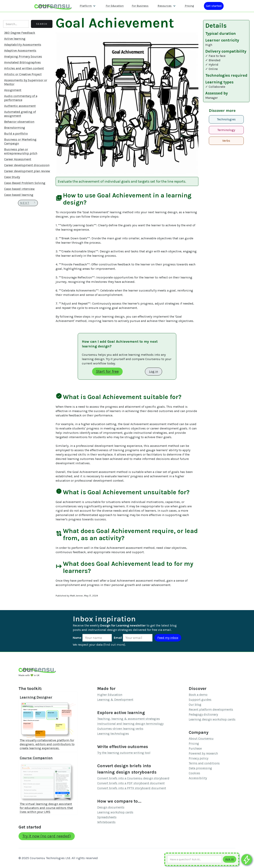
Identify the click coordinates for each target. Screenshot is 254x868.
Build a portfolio (16, 134)
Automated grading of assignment (20, 114)
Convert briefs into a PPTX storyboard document (132, 788)
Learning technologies (113, 734)
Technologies (226, 119)
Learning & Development (115, 700)
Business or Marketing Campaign (20, 141)
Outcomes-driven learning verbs (120, 729)
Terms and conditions (204, 763)
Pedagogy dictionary (203, 714)
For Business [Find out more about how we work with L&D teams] (140, 6)
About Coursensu (201, 738)
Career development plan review (27, 171)
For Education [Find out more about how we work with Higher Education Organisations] (115, 6)
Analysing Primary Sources (23, 56)
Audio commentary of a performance (21, 98)
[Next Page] (28, 203)
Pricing (194, 743)
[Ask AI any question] (195, 859)
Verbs (226, 141)
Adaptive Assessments (20, 50)
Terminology (226, 130)
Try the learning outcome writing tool (124, 753)
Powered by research (203, 753)
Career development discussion (27, 165)
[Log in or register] (214, 6)
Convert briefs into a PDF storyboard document (131, 783)
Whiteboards (106, 822)
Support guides (200, 700)
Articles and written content (24, 68)
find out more (114, 645)
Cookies (194, 773)
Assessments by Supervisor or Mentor (26, 82)
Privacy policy (198, 758)
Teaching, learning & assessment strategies (129, 719)
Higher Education (110, 695)
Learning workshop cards (115, 812)
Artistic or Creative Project (23, 74)
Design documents (111, 807)
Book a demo (198, 695)
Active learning (15, 39)
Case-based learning (19, 195)
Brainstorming (15, 128)
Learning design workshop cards (212, 719)
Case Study (12, 177)
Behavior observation (19, 122)
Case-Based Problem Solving (25, 183)
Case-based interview (19, 189)
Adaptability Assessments (23, 45)
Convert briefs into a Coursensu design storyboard (133, 778)
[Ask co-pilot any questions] (247, 860)
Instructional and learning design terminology (130, 724)
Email (118, 638)
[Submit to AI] (230, 859)
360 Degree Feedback (20, 33)
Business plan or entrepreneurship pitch (21, 151)
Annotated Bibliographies (22, 62)
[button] (88, 6)
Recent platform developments (211, 709)
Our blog (195, 704)
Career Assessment (18, 159)
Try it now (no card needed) (47, 836)
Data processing (200, 768)
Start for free (107, 371)
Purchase (195, 748)
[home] (53, 6)
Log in (154, 371)
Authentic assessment (20, 106)
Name (77, 638)
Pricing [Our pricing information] (189, 6)
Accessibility (198, 778)
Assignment (13, 90)
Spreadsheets (107, 817)
